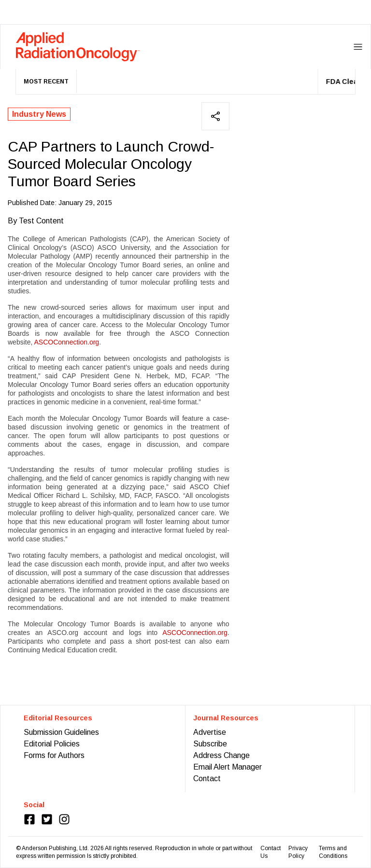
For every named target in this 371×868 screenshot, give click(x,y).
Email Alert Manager (228, 767)
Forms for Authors (54, 755)
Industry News (39, 114)
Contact (207, 778)
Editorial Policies (52, 744)
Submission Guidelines (61, 732)
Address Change (221, 755)
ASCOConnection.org (66, 342)
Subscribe (210, 744)
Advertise (210, 732)
